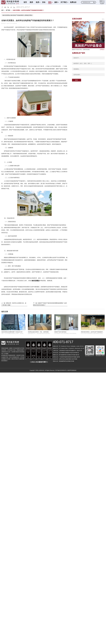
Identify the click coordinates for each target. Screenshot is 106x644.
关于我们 (64, 2)
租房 (38, 2)
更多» (103, 19)
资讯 (50, 2)
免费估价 (73, 2)
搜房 (31, 2)
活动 (44, 2)
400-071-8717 (23, 7)
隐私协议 (74, 370)
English (102, 4)
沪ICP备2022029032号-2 (61, 370)
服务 (56, 2)
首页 (25, 2)
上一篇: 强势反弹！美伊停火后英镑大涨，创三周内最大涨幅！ (14, 304)
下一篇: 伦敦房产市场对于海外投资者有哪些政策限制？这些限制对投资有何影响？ (50, 304)
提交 (77, 80)
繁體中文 (102, 1)
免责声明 (70, 370)
